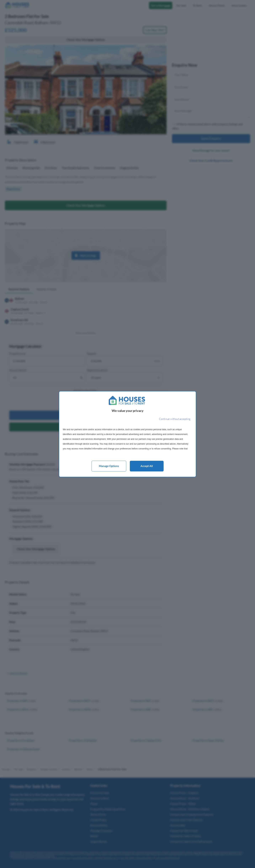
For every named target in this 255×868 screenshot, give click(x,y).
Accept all (147, 466)
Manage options (109, 466)
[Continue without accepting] (175, 419)
